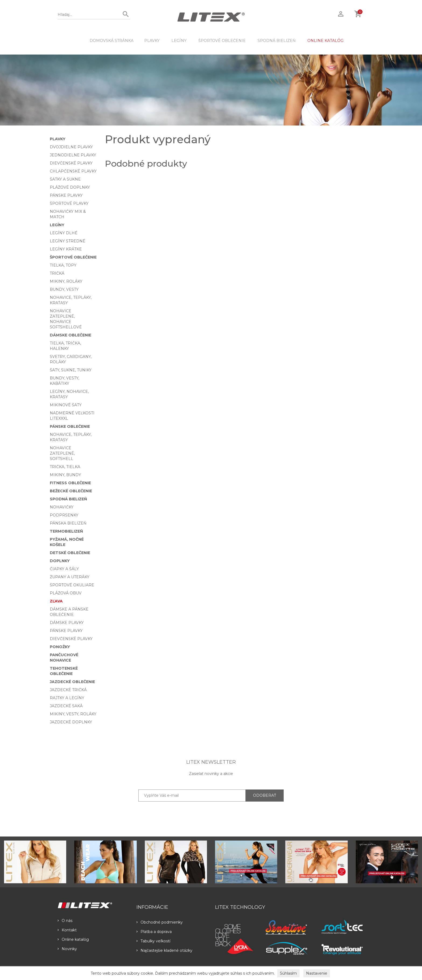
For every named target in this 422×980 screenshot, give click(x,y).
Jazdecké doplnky (71, 722)
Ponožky (60, 647)
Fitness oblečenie (70, 483)
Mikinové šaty (66, 405)
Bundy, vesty (64, 289)
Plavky (152, 41)
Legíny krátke (66, 249)
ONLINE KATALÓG (325, 41)
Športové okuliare (72, 585)
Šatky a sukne (65, 179)
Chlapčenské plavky (73, 171)
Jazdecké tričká (68, 690)
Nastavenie (317, 973)
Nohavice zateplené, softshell (62, 453)
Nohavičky (62, 507)
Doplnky (60, 561)
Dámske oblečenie (71, 335)
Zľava (56, 601)
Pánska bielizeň (68, 523)
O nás (65, 921)
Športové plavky (69, 203)
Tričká (57, 273)
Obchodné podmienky (160, 922)
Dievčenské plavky (71, 163)
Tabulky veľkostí (153, 941)
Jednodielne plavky (73, 155)
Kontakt (67, 930)
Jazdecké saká (66, 706)
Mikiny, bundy (65, 475)
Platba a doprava (154, 932)
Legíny (179, 41)
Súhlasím (288, 973)
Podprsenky (64, 515)
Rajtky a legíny (67, 698)
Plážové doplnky (70, 187)
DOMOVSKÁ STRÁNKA (112, 41)
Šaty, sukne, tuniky (71, 370)
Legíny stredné (68, 241)
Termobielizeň (66, 531)
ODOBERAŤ (265, 795)
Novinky (67, 949)
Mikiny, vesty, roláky (73, 714)
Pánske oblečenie (70, 426)
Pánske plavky (66, 195)
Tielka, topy (63, 265)
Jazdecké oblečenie (72, 682)
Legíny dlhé (64, 233)
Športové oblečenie (222, 41)
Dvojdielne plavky (71, 147)
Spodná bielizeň (277, 41)
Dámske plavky (67, 623)
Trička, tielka (65, 467)
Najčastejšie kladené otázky (164, 950)
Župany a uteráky (70, 577)
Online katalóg (73, 939)
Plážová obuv (66, 593)
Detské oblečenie (70, 553)
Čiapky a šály (64, 569)
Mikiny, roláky (66, 281)
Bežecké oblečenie (71, 491)
